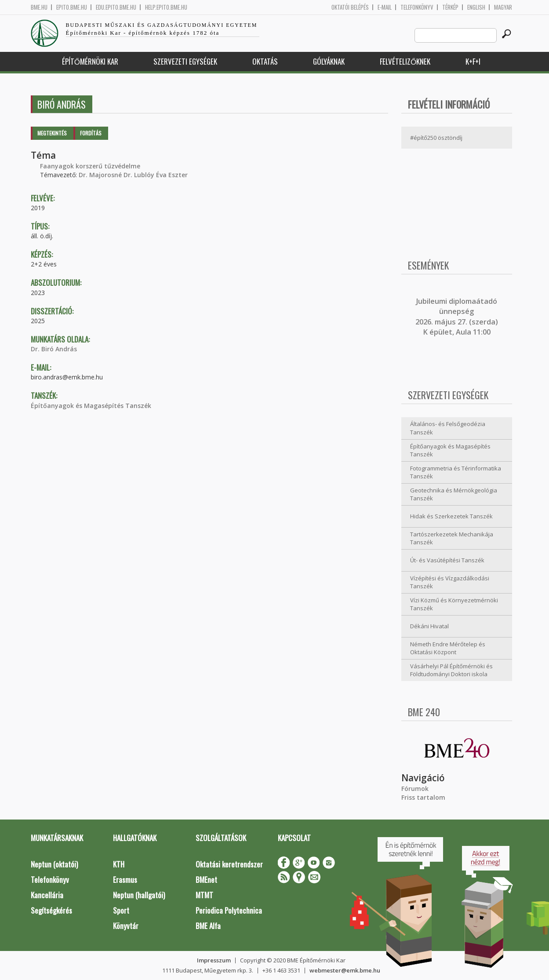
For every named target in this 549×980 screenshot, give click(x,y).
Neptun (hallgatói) (139, 895)
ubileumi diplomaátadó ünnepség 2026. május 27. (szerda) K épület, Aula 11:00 (457, 317)
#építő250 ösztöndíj (436, 138)
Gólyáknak (329, 61)
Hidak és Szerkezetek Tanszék (451, 516)
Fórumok (415, 789)
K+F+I (473, 61)
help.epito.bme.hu (166, 7)
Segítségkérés (51, 910)
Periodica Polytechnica (229, 910)
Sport (121, 910)
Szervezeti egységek (185, 61)
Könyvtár (126, 926)
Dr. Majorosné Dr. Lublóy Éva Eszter (133, 175)
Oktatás (265, 61)
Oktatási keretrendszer (229, 864)
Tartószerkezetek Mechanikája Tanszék (452, 538)
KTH (119, 864)
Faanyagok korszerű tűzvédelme (90, 166)
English (476, 7)
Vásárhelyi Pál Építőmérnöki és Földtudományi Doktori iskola (451, 670)
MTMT (204, 895)
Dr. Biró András (54, 349)
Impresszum (214, 960)
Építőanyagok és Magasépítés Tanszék (91, 406)
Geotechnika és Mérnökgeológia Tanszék (454, 494)
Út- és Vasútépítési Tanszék (447, 560)
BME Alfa (208, 926)
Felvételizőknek (405, 61)
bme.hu (39, 7)
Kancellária (47, 895)
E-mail (385, 7)
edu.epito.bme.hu (116, 7)
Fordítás (91, 133)
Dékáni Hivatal (429, 626)
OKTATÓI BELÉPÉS (350, 7)
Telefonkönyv (417, 7)
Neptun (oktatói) (54, 864)
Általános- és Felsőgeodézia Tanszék (448, 428)
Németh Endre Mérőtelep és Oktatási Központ (448, 648)
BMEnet (206, 880)
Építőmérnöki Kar (90, 61)
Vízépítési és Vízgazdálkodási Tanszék (450, 582)
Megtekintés (52, 133)
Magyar (503, 7)
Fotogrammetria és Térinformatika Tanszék (456, 472)
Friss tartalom (423, 797)
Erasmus (125, 880)
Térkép (450, 7)
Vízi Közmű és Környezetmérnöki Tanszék (454, 604)
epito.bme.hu (72, 7)
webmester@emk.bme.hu (345, 970)
